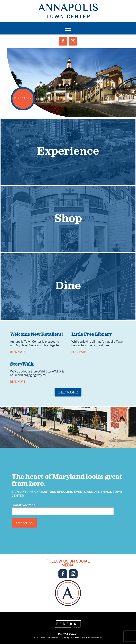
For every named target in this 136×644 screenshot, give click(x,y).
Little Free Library (92, 334)
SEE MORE (68, 392)
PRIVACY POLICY (68, 634)
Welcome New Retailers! (36, 334)
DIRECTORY (24, 97)
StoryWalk (22, 364)
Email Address (25, 505)
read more (18, 352)
